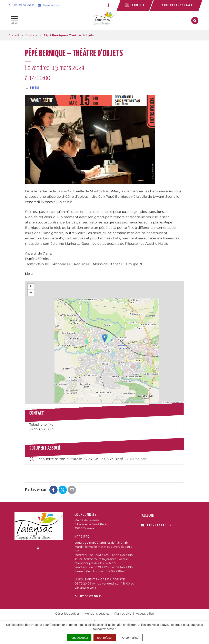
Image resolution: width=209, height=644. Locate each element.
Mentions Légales (97, 614)
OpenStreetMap (177, 402)
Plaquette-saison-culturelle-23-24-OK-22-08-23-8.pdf (88, 459)
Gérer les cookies (67, 614)
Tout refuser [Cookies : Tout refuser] (105, 638)
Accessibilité (145, 614)
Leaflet (166, 402)
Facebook (147, 516)
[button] (105, 338)
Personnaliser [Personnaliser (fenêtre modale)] (130, 638)
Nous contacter (156, 525)
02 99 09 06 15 (88, 596)
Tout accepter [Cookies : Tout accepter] (79, 638)
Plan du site (123, 614)
